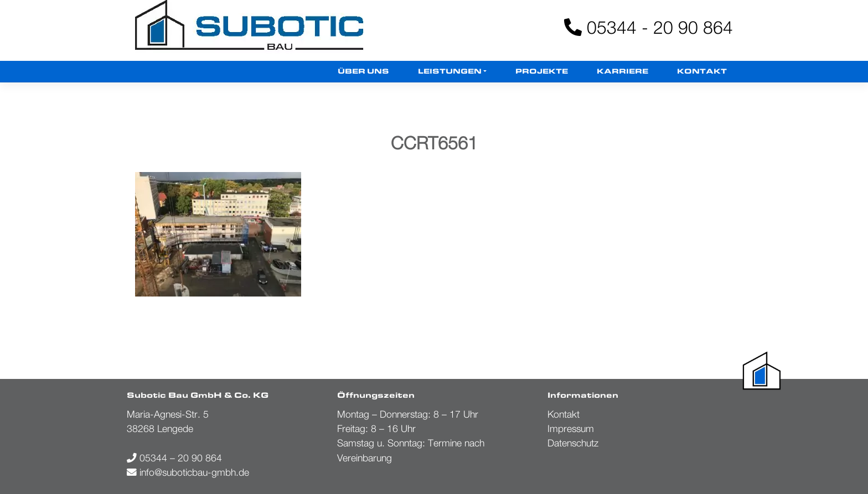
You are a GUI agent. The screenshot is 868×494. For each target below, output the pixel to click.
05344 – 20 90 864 (174, 458)
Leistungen (450, 72)
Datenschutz (573, 443)
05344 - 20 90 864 (649, 27)
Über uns (363, 72)
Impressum (571, 428)
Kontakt (702, 72)
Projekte (542, 72)
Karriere (622, 72)
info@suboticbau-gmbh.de (188, 472)
